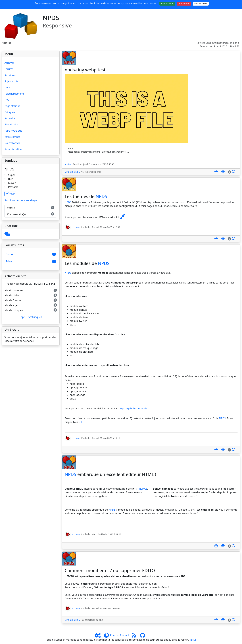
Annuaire (10, 118)
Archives (9, 63)
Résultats (10, 200)
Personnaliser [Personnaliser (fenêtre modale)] (201, 4)
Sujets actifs (11, 81)
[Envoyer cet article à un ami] (223, 172)
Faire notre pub (13, 131)
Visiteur (69, 164)
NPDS (101, 196)
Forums (9, 69)
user (78, 227)
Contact (124, 635)
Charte (114, 635)
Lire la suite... (72, 172)
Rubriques (10, 75)
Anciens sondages (27, 200)
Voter (10, 194)
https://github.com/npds (133, 408)
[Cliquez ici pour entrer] (7, 235)
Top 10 (23, 317)
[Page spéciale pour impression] (216, 172)
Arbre (9, 261)
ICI (80, 422)
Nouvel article (13, 143)
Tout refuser (184, 4)
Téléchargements (14, 94)
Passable (13, 187)
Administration (13, 149)
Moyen (12, 183)
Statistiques (35, 317)
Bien (11, 179)
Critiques (10, 112)
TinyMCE (142, 489)
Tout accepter (167, 4)
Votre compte (12, 137)
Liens (7, 87)
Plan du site (11, 124)
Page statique (12, 106)
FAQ (7, 100)
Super (12, 175)
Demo (9, 254)
